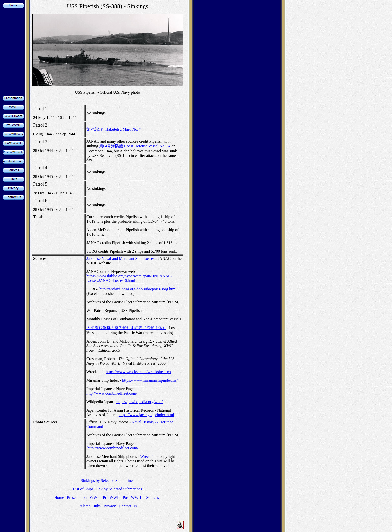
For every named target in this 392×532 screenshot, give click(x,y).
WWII (95, 498)
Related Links (90, 506)
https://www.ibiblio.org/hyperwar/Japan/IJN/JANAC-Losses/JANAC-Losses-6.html (129, 278)
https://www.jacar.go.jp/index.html (146, 415)
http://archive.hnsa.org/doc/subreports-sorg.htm (137, 289)
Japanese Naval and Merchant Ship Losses (120, 258)
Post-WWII (132, 498)
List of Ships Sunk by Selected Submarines (107, 489)
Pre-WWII (111, 498)
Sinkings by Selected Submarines (108, 481)
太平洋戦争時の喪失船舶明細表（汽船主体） (126, 328)
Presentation (77, 498)
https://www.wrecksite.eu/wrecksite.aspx (139, 372)
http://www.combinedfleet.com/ (112, 393)
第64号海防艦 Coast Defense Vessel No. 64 (135, 146)
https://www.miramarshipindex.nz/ (150, 380)
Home (59, 498)
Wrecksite (148, 457)
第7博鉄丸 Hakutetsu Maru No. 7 (114, 129)
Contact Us (128, 506)
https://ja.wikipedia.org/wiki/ (140, 402)
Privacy (110, 506)
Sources (153, 498)
